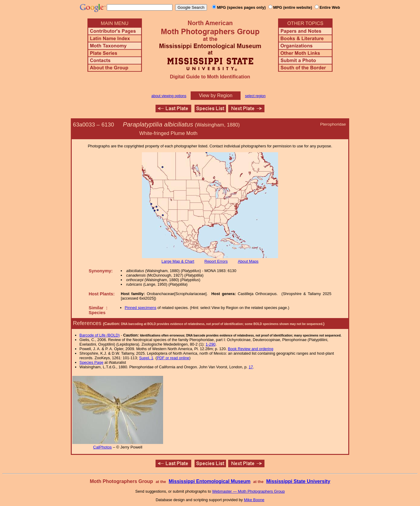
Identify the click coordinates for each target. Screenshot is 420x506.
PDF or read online (173, 358)
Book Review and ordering (251, 349)
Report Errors (216, 261)
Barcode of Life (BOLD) (100, 335)
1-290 (210, 344)
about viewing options (169, 96)
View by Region (216, 95)
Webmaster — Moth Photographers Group (248, 491)
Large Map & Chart (178, 261)
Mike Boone (254, 500)
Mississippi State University (298, 481)
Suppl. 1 (146, 358)
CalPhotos (103, 447)
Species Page (92, 362)
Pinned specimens (141, 308)
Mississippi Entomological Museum (209, 481)
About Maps (248, 261)
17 (251, 367)
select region (255, 96)
